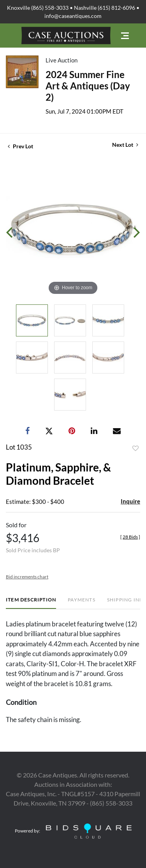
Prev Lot (20, 146)
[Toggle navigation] (125, 36)
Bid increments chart (27, 577)
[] (130, 537)
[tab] (31, 603)
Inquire (130, 501)
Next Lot (125, 145)
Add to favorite (135, 448)
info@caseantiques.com (73, 16)
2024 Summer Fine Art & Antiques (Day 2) (88, 86)
